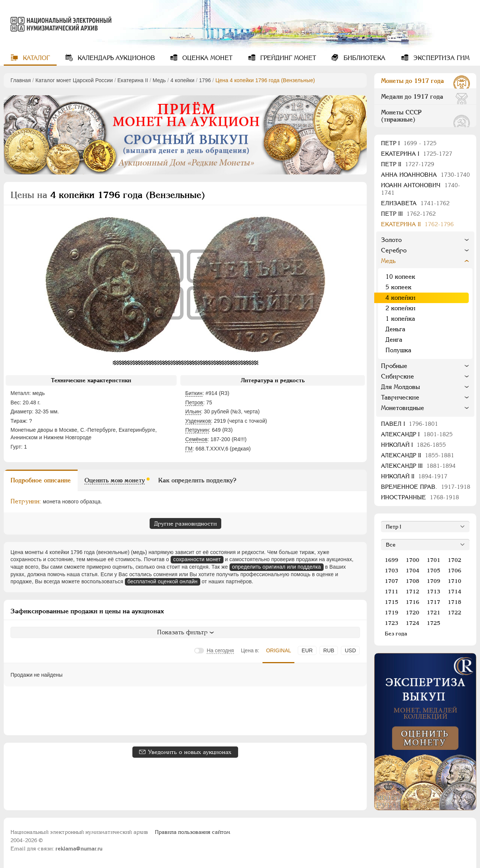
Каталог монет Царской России (74, 80)
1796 (205, 80)
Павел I (409, 424)
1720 (412, 613)
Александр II (418, 455)
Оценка (206, 58)
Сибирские (397, 376)
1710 (454, 581)
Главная (21, 80)
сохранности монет (197, 559)
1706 (454, 571)
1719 (391, 613)
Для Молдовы (400, 387)
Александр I (417, 434)
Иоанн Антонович (421, 189)
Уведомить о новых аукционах (190, 752)
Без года (396, 634)
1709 (433, 581)
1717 (433, 602)
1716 (412, 602)
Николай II (414, 476)
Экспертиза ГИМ (440, 58)
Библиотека (364, 58)
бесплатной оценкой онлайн (163, 581)
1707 (391, 581)
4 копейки (182, 80)
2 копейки (400, 308)
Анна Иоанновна (425, 175)
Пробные (394, 366)
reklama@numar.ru (79, 848)
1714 (454, 592)
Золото (391, 240)
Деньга (395, 329)
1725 (433, 623)
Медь (159, 80)
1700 (412, 560)
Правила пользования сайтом (193, 832)
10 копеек (400, 277)
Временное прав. (426, 487)
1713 (433, 592)
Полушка (398, 350)
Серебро (394, 250)
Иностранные (420, 497)
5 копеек (398, 287)
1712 (412, 592)
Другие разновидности (185, 523)
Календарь (115, 58)
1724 (412, 623)
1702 (454, 560)
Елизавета (415, 203)
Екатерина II (133, 80)
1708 (412, 581)
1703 (391, 571)
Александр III (418, 466)
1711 (391, 592)
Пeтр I (409, 143)
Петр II (408, 164)
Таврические (400, 397)
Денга (394, 340)
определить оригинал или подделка (277, 567)
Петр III (408, 214)
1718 (454, 602)
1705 (433, 571)
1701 (433, 560)
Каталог (35, 58)
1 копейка (400, 319)
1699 (391, 560)
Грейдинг (287, 58)
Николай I (413, 445)
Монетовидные (403, 408)
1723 (391, 623)
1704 (412, 571)
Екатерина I (417, 154)
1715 (391, 602)
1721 (433, 613)
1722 (454, 613)
